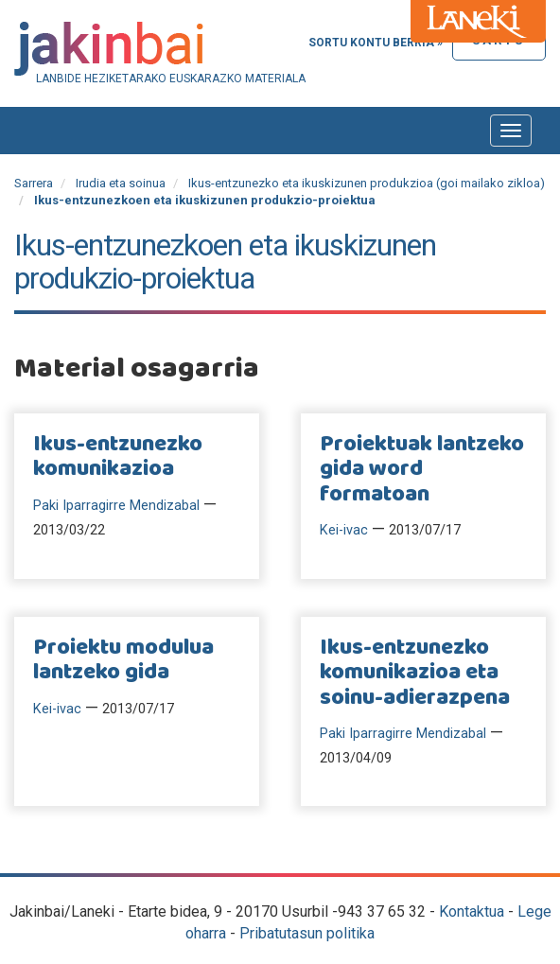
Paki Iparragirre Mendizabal (116, 506)
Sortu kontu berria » (376, 43)
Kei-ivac (344, 530)
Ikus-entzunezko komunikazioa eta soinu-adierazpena (415, 673)
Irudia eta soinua (121, 183)
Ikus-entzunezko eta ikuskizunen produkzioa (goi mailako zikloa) (367, 183)
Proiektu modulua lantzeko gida (123, 660)
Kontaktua (472, 911)
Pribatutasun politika (307, 933)
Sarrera (34, 183)
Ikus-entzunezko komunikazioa (118, 457)
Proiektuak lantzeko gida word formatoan (422, 470)
